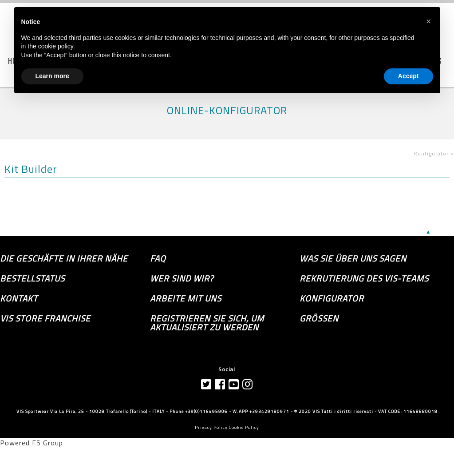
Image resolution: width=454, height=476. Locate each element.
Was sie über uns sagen (353, 258)
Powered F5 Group (32, 443)
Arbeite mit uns (186, 298)
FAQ (158, 258)
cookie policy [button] (56, 46)
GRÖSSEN (319, 318)
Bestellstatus (32, 278)
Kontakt (19, 298)
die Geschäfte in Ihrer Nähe (64, 258)
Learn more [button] (52, 76)
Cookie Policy (244, 427)
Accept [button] (409, 76)
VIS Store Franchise (45, 318)
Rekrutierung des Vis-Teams (364, 278)
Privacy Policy (211, 427)
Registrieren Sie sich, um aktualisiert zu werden (207, 323)
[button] (429, 21)
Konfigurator (332, 298)
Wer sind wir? (182, 278)
